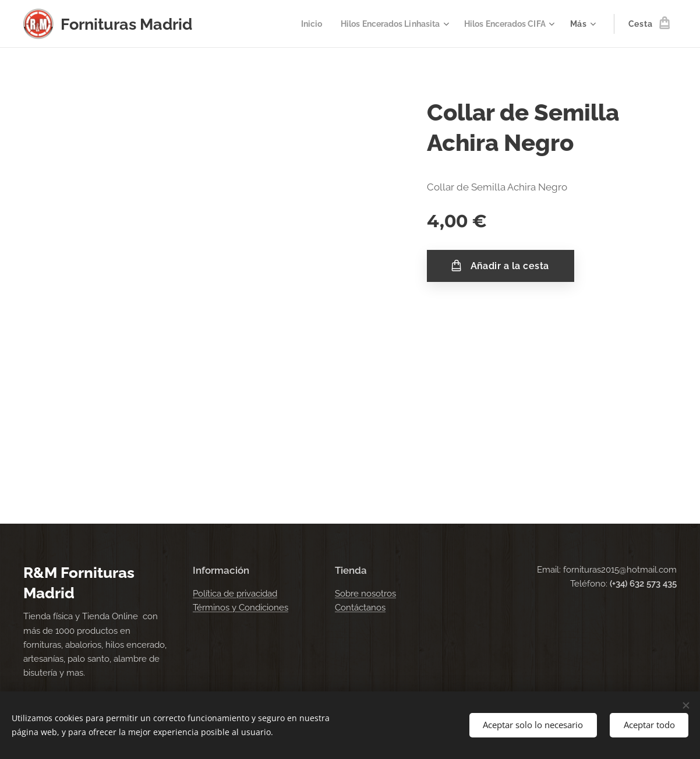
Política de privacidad (235, 594)
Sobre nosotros (365, 594)
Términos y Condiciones (241, 608)
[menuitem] (297, 24)
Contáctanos (360, 608)
